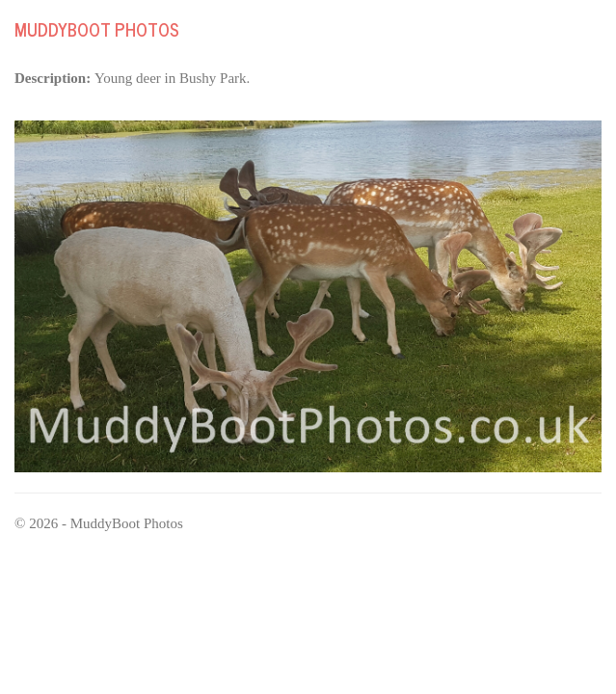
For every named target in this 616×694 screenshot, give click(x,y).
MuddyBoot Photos (97, 29)
